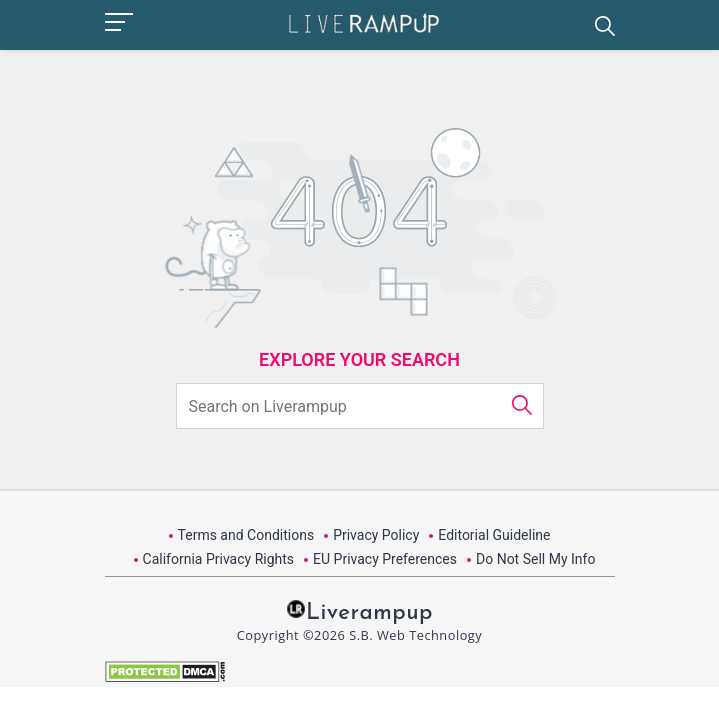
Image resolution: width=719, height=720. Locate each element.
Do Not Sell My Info (535, 559)
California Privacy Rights (218, 559)
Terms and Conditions (246, 535)
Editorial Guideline (494, 535)
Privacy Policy (376, 535)
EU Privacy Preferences (385, 559)
